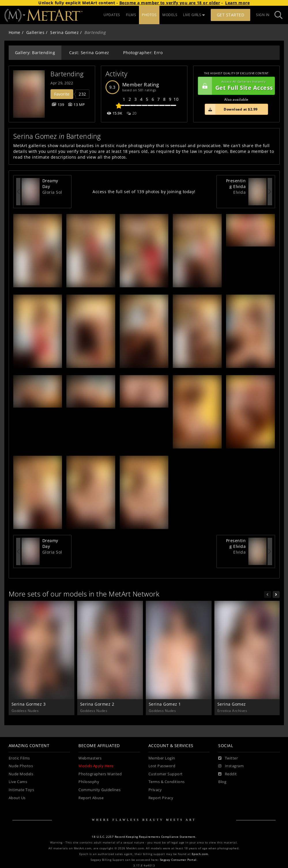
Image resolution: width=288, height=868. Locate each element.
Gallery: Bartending (35, 53)
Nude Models (21, 774)
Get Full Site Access (236, 86)
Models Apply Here (96, 766)
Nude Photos (21, 766)
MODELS (170, 15)
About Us (17, 798)
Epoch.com (200, 854)
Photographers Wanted (100, 774)
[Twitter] (228, 758)
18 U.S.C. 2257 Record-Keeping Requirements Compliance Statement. (144, 837)
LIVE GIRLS (194, 15)
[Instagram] (231, 766)
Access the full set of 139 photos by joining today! (144, 192)
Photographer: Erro (143, 53)
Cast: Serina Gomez (89, 53)
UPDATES (112, 15)
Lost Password (162, 766)
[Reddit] (228, 774)
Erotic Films (19, 758)
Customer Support (166, 774)
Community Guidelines (99, 790)
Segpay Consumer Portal (178, 860)
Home (15, 32)
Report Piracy (161, 798)
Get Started (231, 15)
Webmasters (90, 758)
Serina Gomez (64, 32)
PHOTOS (149, 15)
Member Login (162, 758)
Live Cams (18, 782)
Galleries (35, 32)
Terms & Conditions (167, 782)
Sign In (263, 15)
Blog (222, 782)
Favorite (62, 94)
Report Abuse (91, 798)
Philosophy (89, 782)
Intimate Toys (21, 790)
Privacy (155, 790)
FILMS (131, 15)
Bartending (67, 74)
